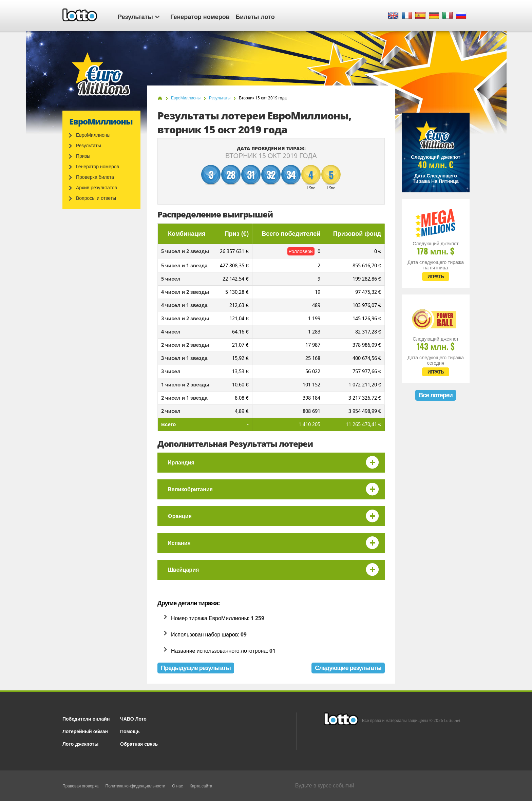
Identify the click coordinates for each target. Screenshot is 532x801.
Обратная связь (139, 743)
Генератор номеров (200, 16)
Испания (179, 543)
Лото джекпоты (80, 743)
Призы (83, 156)
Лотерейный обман (85, 731)
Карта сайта (201, 786)
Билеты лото (255, 16)
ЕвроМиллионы (93, 135)
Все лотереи (436, 395)
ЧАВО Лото (133, 718)
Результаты (139, 16)
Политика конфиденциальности (136, 786)
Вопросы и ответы (96, 198)
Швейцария (183, 570)
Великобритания (190, 489)
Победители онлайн (86, 718)
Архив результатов (97, 188)
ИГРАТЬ (436, 276)
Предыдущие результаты (196, 668)
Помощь (130, 731)
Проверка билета (95, 177)
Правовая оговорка (81, 786)
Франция (180, 516)
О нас (177, 786)
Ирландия (181, 463)
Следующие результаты (348, 668)
